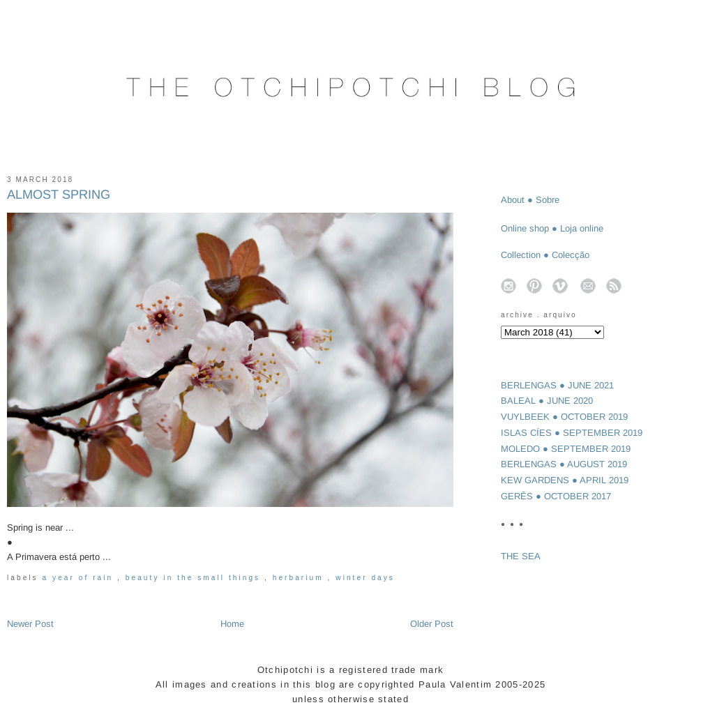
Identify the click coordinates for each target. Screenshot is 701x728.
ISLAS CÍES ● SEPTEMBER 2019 (572, 433)
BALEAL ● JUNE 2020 (547, 401)
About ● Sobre (530, 200)
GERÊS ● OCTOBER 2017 (556, 496)
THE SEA (521, 556)
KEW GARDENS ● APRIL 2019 (565, 480)
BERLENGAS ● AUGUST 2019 (564, 464)
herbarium (300, 578)
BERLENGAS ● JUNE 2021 (557, 385)
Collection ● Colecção (545, 255)
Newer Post (30, 624)
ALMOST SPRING (59, 195)
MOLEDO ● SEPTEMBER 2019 (566, 449)
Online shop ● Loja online (552, 228)
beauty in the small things (195, 578)
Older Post (432, 624)
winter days (365, 578)
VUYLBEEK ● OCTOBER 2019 (564, 417)
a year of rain (80, 578)
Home (232, 624)
